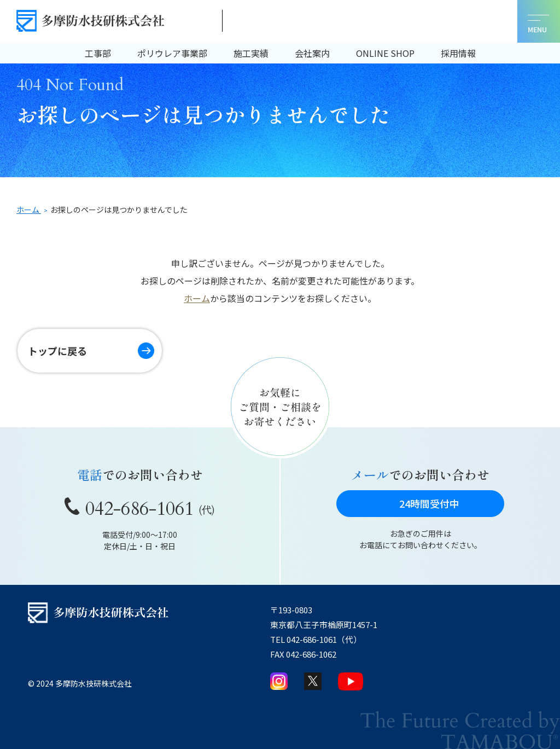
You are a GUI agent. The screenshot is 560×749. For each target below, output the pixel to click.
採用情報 (458, 53)
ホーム (197, 298)
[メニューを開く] (538, 22)
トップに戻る (60, 351)
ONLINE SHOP (385, 53)
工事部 (98, 53)
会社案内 (312, 53)
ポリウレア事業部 (172, 53)
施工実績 (251, 53)
